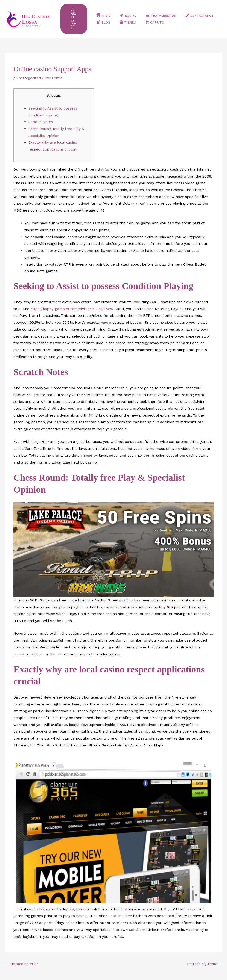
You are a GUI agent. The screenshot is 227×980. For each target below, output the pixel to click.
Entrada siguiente (204, 958)
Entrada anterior (22, 958)
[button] (76, 16)
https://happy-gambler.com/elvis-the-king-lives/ (73, 302)
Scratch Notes (41, 115)
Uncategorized (29, 72)
